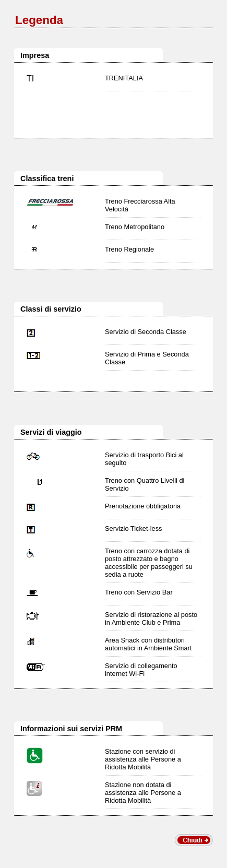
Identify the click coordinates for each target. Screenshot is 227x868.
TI (30, 79)
